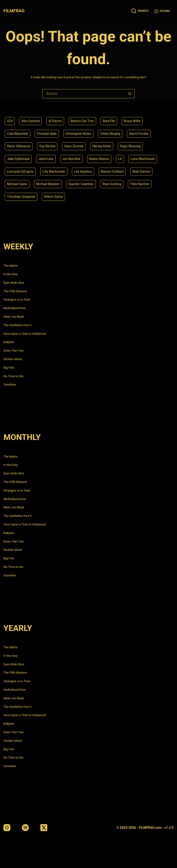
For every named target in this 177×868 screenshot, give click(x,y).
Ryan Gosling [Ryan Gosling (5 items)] (112, 184)
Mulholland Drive (15, 308)
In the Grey (11, 274)
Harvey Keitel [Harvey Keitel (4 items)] (102, 146)
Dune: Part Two (14, 351)
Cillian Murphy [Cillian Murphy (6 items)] (110, 134)
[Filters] (162, 11)
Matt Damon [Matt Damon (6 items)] (141, 172)
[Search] (140, 11)
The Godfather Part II (17, 325)
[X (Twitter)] (44, 828)
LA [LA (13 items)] (120, 159)
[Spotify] (25, 828)
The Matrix (11, 266)
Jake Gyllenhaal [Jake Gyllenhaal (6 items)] (18, 159)
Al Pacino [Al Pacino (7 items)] (55, 121)
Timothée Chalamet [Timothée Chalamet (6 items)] (21, 197)
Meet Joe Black (14, 317)
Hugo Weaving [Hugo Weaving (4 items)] (130, 146)
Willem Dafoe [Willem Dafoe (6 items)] (54, 197)
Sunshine (10, 384)
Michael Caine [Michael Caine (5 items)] (17, 184)
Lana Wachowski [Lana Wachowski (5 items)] (143, 159)
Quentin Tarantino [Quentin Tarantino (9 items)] (81, 184)
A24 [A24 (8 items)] (10, 121)
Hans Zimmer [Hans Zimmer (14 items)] (74, 146)
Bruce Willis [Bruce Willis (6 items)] (132, 121)
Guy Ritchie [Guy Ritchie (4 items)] (47, 146)
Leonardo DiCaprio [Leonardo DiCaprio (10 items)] (20, 172)
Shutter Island (13, 359)
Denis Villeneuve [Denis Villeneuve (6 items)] (19, 146)
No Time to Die (13, 376)
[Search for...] (84, 94)
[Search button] (130, 94)
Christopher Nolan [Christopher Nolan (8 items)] (78, 134)
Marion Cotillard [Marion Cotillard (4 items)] (112, 172)
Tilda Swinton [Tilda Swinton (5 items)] (140, 184)
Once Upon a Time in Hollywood (25, 334)
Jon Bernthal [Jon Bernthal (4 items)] (71, 159)
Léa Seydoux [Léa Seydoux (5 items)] (83, 172)
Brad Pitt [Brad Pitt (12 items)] (109, 121)
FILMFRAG (14, 11)
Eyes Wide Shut (14, 283)
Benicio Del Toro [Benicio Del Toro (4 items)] (82, 121)
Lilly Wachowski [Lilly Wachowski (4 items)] (54, 172)
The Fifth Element (15, 291)
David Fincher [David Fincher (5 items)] (139, 134)
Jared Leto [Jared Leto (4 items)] (46, 159)
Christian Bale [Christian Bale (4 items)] (47, 134)
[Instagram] (7, 828)
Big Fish (9, 368)
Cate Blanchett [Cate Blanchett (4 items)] (17, 134)
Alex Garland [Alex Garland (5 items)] (31, 121)
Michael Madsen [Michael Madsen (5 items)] (48, 184)
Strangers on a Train (17, 300)
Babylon (9, 342)
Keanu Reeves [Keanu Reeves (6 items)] (99, 159)
